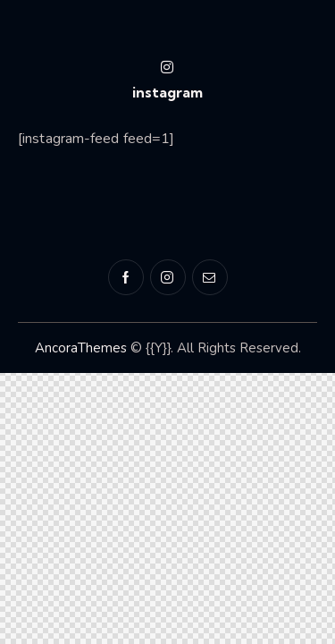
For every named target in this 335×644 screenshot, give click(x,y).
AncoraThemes (81, 348)
